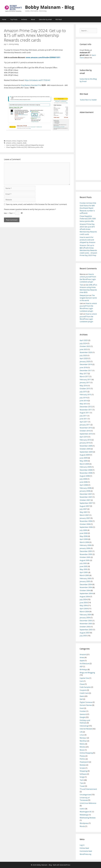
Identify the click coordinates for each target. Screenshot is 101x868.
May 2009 (84, 461)
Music (82, 750)
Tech (82, 780)
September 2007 (86, 503)
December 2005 (86, 551)
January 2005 (85, 581)
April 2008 (84, 485)
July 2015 (83, 392)
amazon (9, 143)
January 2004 (85, 618)
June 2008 (84, 482)
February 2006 (85, 545)
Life (81, 732)
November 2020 (86, 352)
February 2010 (85, 440)
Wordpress (84, 823)
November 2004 (86, 587)
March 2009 (84, 464)
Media (82, 744)
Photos (82, 756)
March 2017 (84, 376)
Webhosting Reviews (88, 818)
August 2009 (85, 455)
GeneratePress (65, 865)
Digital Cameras (86, 702)
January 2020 (85, 361)
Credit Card (84, 693)
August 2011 (85, 413)
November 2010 (86, 428)
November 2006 (86, 521)
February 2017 (85, 380)
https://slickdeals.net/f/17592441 (37, 80)
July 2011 (83, 416)
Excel (82, 708)
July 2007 (83, 509)
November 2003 (86, 624)
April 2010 (84, 437)
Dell (81, 699)
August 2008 (85, 476)
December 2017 (86, 370)
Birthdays (83, 669)
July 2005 (83, 563)
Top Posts (14, 19)
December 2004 (86, 584)
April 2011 (84, 422)
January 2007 (85, 518)
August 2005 (85, 560)
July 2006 (83, 530)
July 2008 (83, 479)
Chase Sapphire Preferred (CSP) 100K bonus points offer (25, 147)
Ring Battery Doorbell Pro (31, 85)
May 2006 (84, 536)
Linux (82, 735)
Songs (82, 777)
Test (81, 285)
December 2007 (86, 494)
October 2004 (85, 590)
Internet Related (86, 729)
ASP (81, 667)
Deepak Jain (84, 295)
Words (82, 826)
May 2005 (84, 569)
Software (83, 774)
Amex (14, 141)
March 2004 (84, 611)
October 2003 (85, 627)
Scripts (82, 768)
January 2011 (85, 425)
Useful (82, 809)
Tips (81, 783)
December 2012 (86, 407)
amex (14, 143)
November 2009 (86, 446)
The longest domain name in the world (88, 298)
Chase (82, 684)
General (83, 714)
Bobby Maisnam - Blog (50, 7)
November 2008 (86, 473)
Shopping (83, 771)
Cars (81, 681)
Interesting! (84, 726)
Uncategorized (85, 795)
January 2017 (85, 382)
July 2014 (83, 398)
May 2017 (84, 373)
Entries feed (84, 848)
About (33, 19)
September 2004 (86, 593)
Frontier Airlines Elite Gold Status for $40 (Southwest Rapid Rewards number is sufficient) (88, 208)
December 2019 (86, 364)
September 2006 (86, 527)
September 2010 (86, 434)
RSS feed (59, 19)
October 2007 (85, 500)
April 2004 (84, 609)
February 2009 (85, 467)
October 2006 (85, 524)
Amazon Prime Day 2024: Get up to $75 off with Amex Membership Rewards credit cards (88, 229)
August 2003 (85, 633)
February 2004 (85, 615)
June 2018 (84, 367)
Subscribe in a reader (88, 100)
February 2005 (85, 578)
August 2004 (85, 596)
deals (25, 143)
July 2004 (83, 599)
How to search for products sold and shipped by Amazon (25, 145)
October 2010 (85, 431)
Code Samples (85, 687)
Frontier (83, 711)
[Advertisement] (88, 146)
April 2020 (84, 358)
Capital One (84, 678)
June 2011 (84, 419)
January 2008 (85, 491)
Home (4, 19)
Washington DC (86, 812)
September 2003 (86, 630)
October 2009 (85, 449)
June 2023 (84, 349)
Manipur (83, 738)
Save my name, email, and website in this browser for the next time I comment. (37, 204)
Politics (83, 759)
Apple (82, 660)
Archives (24, 19)
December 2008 (86, 470)
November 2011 (86, 410)
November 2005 (86, 554)
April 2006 (84, 539)
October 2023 (85, 346)
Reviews (83, 765)
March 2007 (84, 515)
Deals (25, 141)
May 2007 (84, 512)
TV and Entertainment (88, 789)
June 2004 (84, 602)
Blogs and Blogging (87, 673)
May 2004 (84, 605)
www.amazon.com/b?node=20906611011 (43, 57)
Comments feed (86, 851)
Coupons (20, 141)
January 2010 (85, 443)
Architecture (84, 663)
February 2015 (85, 395)
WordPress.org (85, 854)
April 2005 (84, 572)
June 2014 (84, 401)
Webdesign (84, 815)
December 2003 (86, 621)
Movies (82, 747)
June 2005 (84, 566)
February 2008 (85, 488)
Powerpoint (84, 762)
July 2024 (83, 343)
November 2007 (86, 497)
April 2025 (84, 340)
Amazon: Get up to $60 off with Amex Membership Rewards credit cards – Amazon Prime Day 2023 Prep (88, 250)
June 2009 (84, 458)
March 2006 (84, 542)
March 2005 (84, 575)
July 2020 (83, 355)
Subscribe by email (45, 19)
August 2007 (85, 506)
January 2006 (85, 548)
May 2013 (84, 404)
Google (82, 717)
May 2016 (84, 386)
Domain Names (86, 705)
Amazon (9, 141)
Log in (82, 845)
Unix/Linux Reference (88, 803)
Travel (82, 786)
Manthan (83, 741)
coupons (19, 143)
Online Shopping (86, 753)
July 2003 (83, 636)
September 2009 (86, 452)
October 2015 (85, 389)
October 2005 (85, 557)
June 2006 (84, 533)
